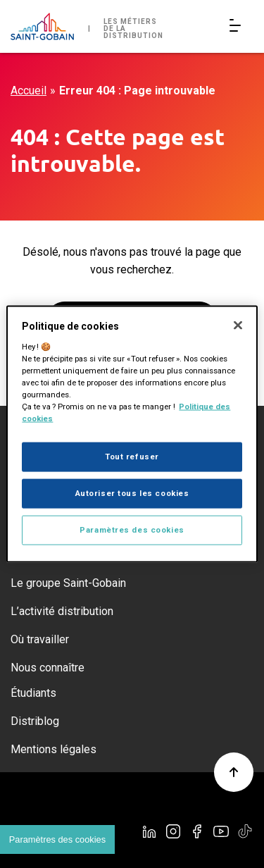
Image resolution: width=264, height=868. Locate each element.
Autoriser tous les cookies (132, 493)
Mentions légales (54, 749)
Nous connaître (48, 668)
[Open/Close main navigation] (238, 26)
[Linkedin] (149, 831)
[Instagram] (173, 831)
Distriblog (35, 721)
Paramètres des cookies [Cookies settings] (57, 839)
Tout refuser (132, 457)
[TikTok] (245, 831)
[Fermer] (238, 325)
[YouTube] (221, 831)
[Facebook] (197, 831)
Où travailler (40, 639)
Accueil (29, 91)
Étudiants (33, 693)
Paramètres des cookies (132, 529)
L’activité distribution (62, 611)
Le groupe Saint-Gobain (68, 583)
